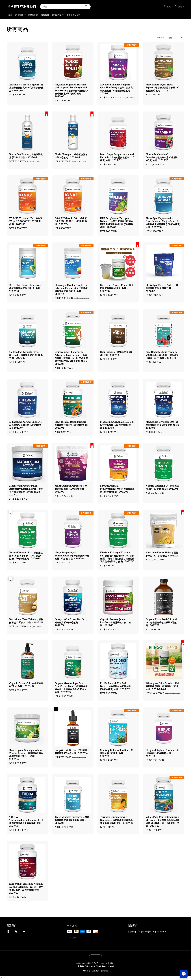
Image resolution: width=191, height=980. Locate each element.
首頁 (10, 15)
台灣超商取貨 (58, 15)
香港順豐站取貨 (74, 15)
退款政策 (104, 971)
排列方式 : (161, 38)
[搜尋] (86, 7)
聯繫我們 (45, 15)
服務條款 (87, 971)
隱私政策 (96, 971)
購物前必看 (33, 15)
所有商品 (19, 15)
